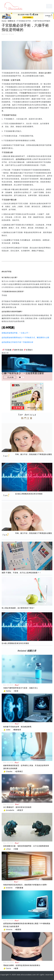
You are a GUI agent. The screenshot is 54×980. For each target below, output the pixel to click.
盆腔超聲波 (20, 159)
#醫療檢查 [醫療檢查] (17, 730)
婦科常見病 (19, 350)
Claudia (9, 771)
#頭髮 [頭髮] (16, 849)
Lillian (8, 849)
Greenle (9, 888)
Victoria (9, 929)
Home (4, 21)
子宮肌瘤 (8, 350)
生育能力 (29, 350)
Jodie (8, 730)
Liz (13, 34)
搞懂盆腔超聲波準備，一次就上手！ (16, 333)
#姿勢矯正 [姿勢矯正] (19, 771)
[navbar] (49, 6)
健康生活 (12, 21)
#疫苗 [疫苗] (16, 691)
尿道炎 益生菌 (44, 73)
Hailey (9, 691)
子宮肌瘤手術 (25, 93)
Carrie (9, 968)
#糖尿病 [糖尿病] (18, 929)
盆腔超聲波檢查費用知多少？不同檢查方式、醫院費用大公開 (25, 338)
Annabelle (10, 810)
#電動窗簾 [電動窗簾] (19, 888)
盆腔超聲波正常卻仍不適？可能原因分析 (17, 342)
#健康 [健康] (16, 968)
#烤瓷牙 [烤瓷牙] (20, 810)
